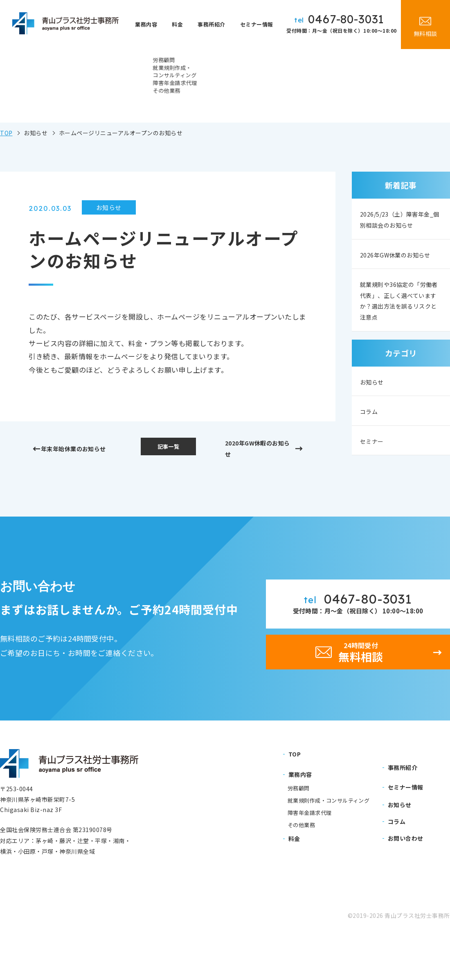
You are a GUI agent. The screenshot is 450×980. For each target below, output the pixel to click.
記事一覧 (168, 448)
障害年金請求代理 (309, 855)
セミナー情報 (258, 24)
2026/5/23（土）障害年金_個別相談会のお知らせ (398, 226)
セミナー (374, 478)
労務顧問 (299, 830)
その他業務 (301, 867)
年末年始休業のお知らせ (79, 451)
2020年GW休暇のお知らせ (258, 451)
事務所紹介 (214, 24)
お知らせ (374, 417)
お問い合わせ (406, 880)
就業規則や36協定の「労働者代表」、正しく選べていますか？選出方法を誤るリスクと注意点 (400, 333)
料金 (184, 24)
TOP (6, 133)
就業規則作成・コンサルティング (328, 843)
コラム (371, 447)
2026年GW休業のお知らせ (399, 276)
